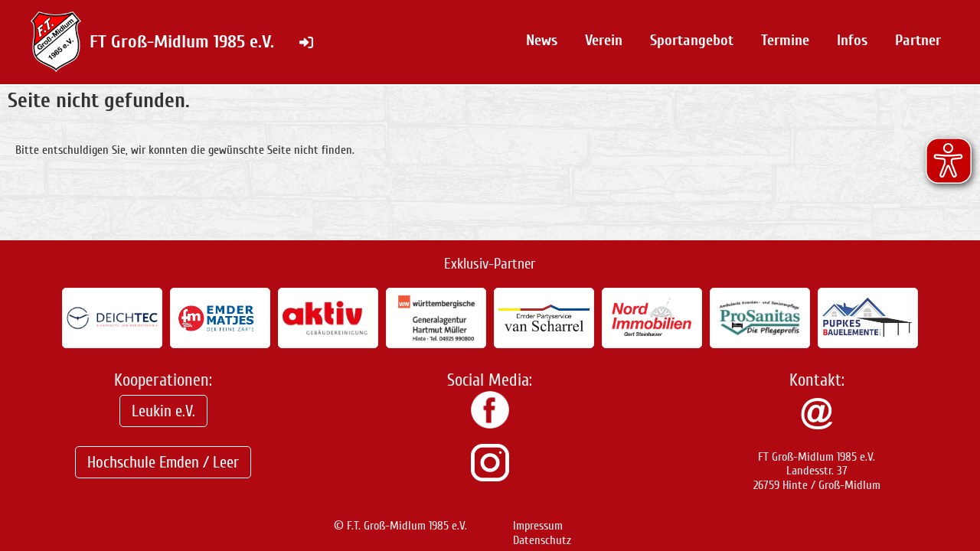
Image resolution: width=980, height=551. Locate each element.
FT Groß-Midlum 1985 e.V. (182, 42)
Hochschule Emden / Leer (163, 462)
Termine (785, 40)
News (542, 40)
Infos (852, 40)
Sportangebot (692, 40)
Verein (604, 40)
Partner (918, 40)
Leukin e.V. (163, 411)
